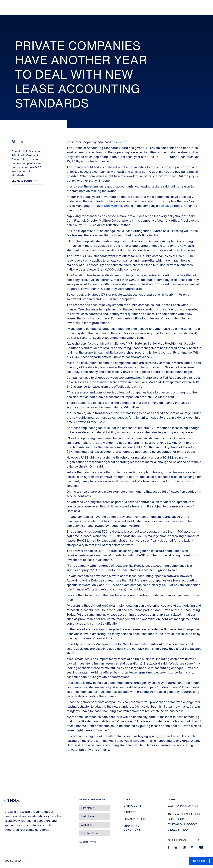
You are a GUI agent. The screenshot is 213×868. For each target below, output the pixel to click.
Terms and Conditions (132, 828)
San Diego (166, 206)
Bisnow (121, 142)
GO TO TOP (199, 861)
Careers (130, 812)
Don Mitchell (113, 206)
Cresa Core (132, 806)
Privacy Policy (135, 819)
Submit (84, 842)
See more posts (22, 181)
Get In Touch (184, 840)
